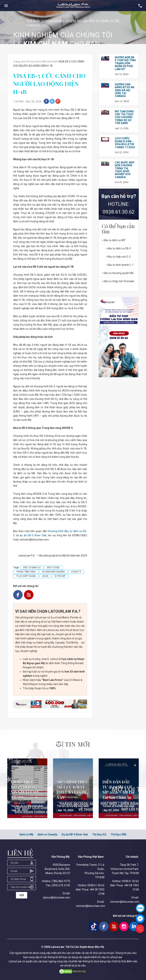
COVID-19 (76, 572)
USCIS (45, 576)
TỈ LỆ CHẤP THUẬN (26, 576)
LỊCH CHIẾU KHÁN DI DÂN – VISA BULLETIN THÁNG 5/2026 (25, 789)
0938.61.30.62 (119, 212)
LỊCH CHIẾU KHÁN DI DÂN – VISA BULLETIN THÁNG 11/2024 (125, 143)
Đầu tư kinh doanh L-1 (119, 265)
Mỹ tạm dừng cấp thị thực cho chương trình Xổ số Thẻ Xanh (124, 117)
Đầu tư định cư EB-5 (118, 248)
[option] (73, 28)
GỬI (22, 895)
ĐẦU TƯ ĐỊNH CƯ (32, 568)
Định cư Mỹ (26, 834)
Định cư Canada (47, 834)
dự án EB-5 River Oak (33, 535)
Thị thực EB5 (119, 834)
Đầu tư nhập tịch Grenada (118, 281)
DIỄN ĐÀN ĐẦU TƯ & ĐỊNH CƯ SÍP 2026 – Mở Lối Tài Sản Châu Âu (118, 789)
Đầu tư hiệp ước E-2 (118, 257)
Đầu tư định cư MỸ (113, 240)
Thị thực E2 (99, 834)
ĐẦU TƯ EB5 (53, 568)
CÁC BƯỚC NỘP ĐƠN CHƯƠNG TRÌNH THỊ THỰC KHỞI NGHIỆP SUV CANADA (125, 170)
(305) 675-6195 (61, 885)
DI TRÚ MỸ (60, 576)
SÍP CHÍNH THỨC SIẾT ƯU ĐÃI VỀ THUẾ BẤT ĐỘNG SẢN (73, 789)
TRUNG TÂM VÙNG (26, 572)
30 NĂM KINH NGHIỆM (53, 572)
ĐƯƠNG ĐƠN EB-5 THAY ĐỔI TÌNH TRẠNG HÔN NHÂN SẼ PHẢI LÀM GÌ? (125, 63)
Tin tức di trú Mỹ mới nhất (27, 806)
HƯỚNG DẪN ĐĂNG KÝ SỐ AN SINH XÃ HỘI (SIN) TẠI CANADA (125, 90)
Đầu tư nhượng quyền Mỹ (118, 273)
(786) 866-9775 (61, 881)
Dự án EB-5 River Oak (75, 834)
